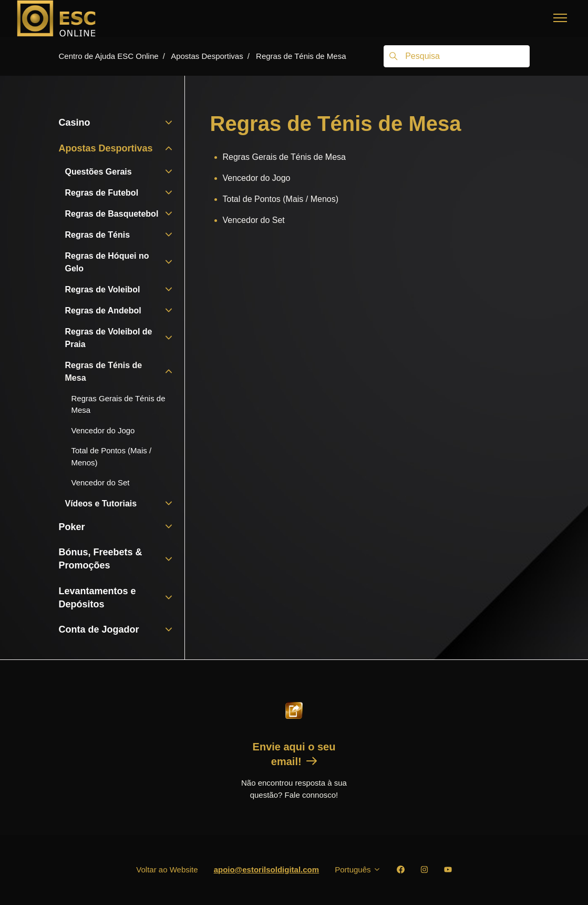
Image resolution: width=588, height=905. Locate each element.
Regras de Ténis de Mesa (301, 56)
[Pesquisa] (456, 56)
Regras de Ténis (98, 235)
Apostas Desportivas (207, 56)
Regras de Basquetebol (112, 214)
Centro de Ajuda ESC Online (109, 56)
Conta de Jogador (99, 629)
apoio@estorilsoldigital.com (267, 870)
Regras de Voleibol (103, 289)
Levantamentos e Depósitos (97, 598)
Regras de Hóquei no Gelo (107, 262)
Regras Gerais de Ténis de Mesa (284, 157)
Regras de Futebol (102, 193)
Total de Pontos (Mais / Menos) (281, 199)
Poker (72, 527)
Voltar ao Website (167, 870)
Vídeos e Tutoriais (101, 504)
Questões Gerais (99, 172)
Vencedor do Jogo (257, 178)
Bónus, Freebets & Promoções (101, 559)
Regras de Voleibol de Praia (109, 338)
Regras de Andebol (103, 311)
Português (358, 870)
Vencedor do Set (254, 220)
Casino (75, 123)
